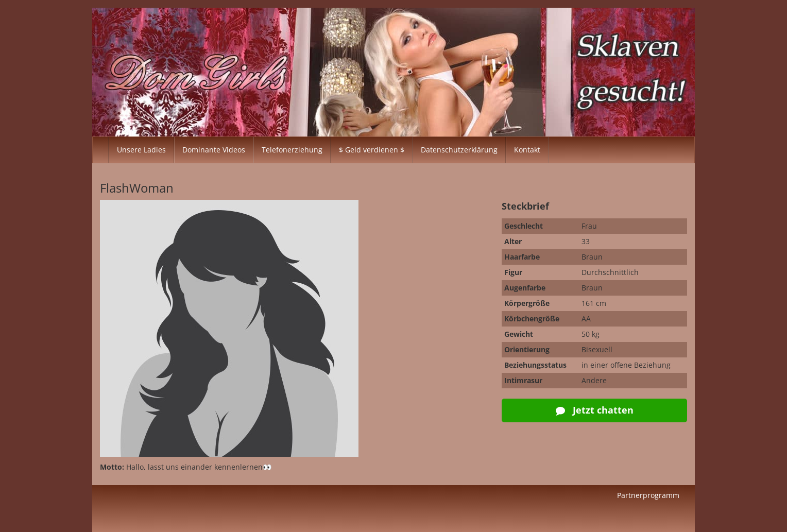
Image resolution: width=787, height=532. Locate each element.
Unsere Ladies (141, 150)
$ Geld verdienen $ (372, 150)
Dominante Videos (214, 150)
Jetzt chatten (595, 410)
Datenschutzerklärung (459, 150)
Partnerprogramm (648, 495)
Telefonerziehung (292, 150)
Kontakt (527, 150)
